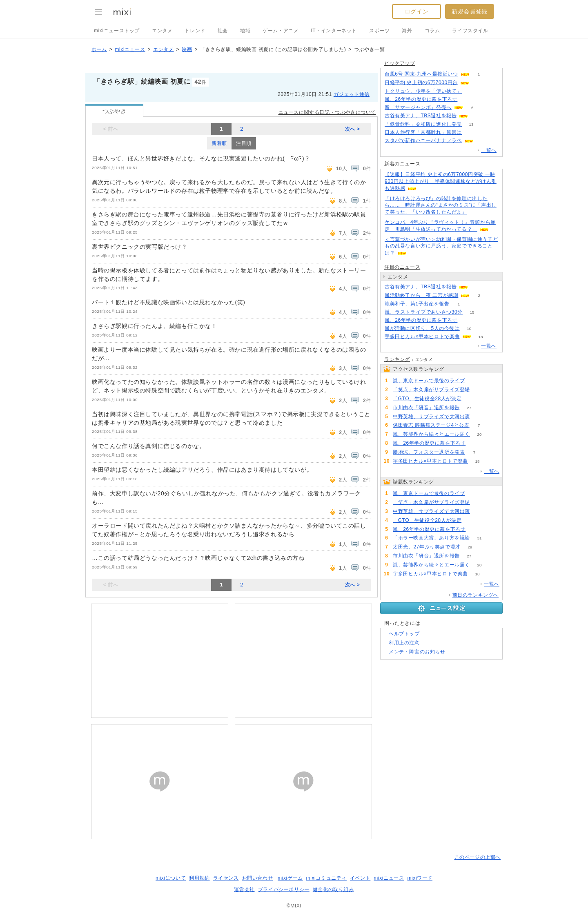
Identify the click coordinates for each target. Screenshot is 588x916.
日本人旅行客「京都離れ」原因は (423, 132)
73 (479, 390)
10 (469, 329)
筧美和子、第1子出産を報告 (417, 304)
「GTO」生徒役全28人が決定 (427, 399)
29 (470, 547)
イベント (360, 878)
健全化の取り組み (333, 889)
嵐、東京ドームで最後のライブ (429, 381)
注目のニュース (402, 267)
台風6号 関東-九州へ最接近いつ (421, 74)
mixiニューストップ (117, 31)
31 (479, 538)
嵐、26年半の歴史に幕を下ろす (421, 99)
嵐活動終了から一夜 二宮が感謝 (421, 295)
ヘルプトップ (404, 634)
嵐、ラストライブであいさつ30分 (424, 312)
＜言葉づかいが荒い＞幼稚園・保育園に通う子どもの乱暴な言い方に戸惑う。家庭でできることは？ (441, 246)
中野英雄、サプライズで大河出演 (431, 417)
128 (474, 381)
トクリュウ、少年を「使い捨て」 (423, 91)
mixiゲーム (290, 878)
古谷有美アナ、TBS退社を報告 (421, 116)
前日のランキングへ (476, 595)
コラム (432, 31)
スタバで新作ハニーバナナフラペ (423, 140)
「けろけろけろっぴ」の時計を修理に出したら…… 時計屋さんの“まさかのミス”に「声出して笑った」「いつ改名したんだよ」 (441, 205)
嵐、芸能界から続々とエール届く (431, 434)
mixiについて (171, 878)
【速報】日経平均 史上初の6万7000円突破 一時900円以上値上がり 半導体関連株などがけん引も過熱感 (441, 181)
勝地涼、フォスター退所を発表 (429, 452)
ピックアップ (400, 63)
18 (480, 337)
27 (469, 408)
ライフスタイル (470, 31)
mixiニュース (130, 49)
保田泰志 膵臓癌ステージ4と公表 (431, 425)
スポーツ (379, 31)
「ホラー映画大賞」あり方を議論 (431, 538)
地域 (245, 31)
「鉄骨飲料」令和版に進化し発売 (423, 124)
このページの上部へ (478, 857)
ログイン (416, 11)
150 (471, 133)
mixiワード (420, 878)
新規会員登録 (470, 11)
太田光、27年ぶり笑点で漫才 (427, 547)
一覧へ (489, 150)
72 (479, 417)
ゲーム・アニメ (281, 31)
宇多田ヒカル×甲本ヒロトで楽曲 (422, 337)
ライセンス (226, 878)
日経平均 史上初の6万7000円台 (421, 82)
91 (471, 91)
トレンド (195, 31)
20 (479, 434)
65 (471, 399)
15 (472, 312)
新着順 (219, 143)
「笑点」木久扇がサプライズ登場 (431, 390)
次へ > (353, 129)
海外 (407, 31)
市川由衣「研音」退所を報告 (426, 408)
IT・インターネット (334, 31)
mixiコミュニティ (326, 878)
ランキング (397, 359)
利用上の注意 (404, 643)
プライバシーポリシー (284, 889)
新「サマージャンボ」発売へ (418, 107)
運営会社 (244, 889)
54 (467, 99)
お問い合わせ (258, 878)
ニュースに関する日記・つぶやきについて (327, 112)
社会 (223, 31)
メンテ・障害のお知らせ (417, 652)
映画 (187, 49)
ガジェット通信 (352, 94)
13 (471, 124)
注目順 (244, 143)
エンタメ (162, 31)
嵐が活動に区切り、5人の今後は (422, 328)
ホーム (99, 49)
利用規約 (199, 878)
